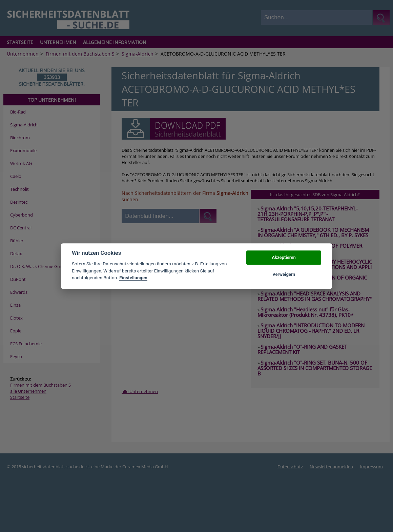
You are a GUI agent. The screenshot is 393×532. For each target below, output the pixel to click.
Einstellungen (133, 278)
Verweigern (284, 274)
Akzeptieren (284, 257)
